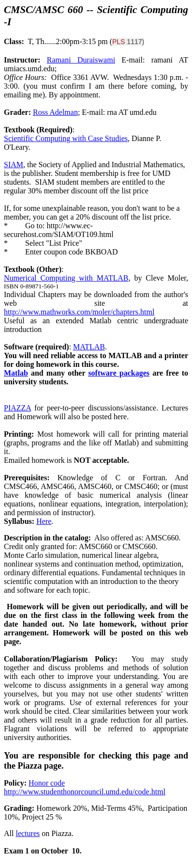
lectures (28, 833)
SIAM (14, 165)
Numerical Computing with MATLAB (66, 278)
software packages (119, 373)
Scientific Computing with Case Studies (66, 138)
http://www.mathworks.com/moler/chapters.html (79, 312)
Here (44, 521)
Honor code (47, 783)
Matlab (16, 373)
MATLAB (89, 347)
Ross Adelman (55, 112)
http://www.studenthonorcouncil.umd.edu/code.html (85, 792)
